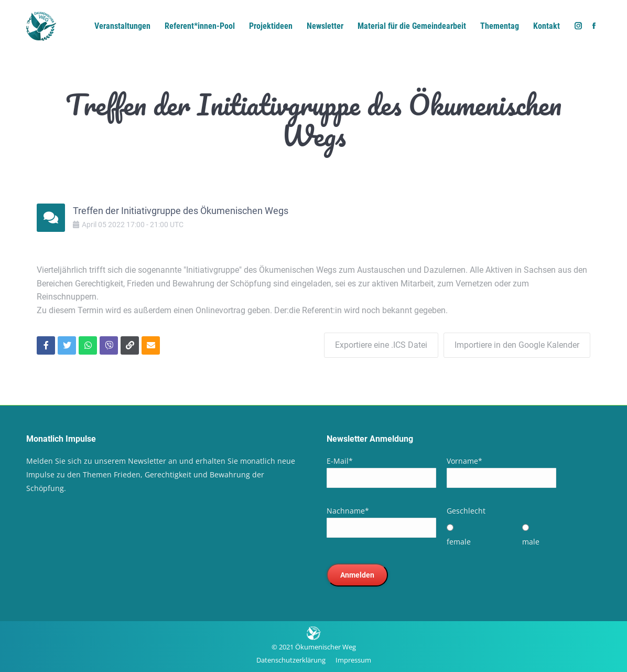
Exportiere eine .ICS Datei (381, 345)
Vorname (464, 461)
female (459, 542)
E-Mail (340, 461)
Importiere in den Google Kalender (517, 345)
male (531, 542)
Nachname (348, 511)
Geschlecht (466, 511)
